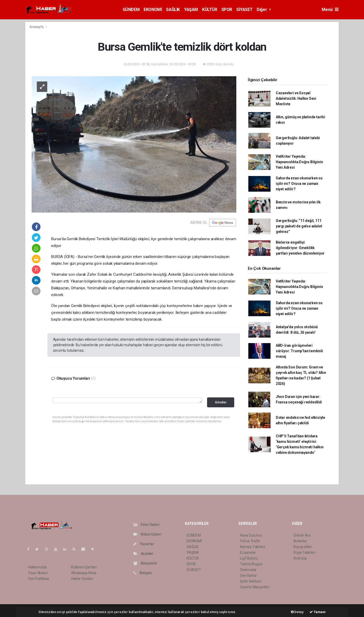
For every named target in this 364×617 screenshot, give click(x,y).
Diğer (262, 10)
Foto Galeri (146, 525)
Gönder (221, 402)
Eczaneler (248, 553)
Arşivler (143, 554)
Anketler (300, 541)
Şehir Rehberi (251, 581)
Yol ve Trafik (250, 541)
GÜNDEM (131, 10)
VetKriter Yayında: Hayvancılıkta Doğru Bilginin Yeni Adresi (299, 162)
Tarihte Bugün (251, 564)
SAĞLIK (173, 10)
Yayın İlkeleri (38, 573)
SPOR (227, 10)
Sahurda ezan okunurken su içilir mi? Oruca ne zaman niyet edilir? (299, 184)
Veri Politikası (39, 579)
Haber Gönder (82, 579)
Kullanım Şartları (84, 567)
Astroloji (300, 558)
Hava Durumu (251, 535)
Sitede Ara (302, 535)
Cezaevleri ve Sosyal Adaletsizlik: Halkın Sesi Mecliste (296, 98)
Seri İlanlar (248, 575)
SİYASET (244, 10)
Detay (297, 612)
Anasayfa (37, 27)
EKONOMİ (153, 10)
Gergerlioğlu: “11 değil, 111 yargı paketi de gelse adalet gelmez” (299, 226)
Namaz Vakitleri (253, 547)
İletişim (143, 573)
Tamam (318, 612)
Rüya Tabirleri (304, 553)
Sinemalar (248, 570)
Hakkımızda (37, 567)
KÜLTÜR (210, 10)
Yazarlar (144, 544)
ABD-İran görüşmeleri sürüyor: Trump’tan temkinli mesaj (299, 351)
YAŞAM (191, 10)
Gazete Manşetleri (255, 587)
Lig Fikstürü (249, 558)
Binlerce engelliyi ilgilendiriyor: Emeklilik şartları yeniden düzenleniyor (300, 248)
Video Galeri (147, 534)
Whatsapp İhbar (84, 573)
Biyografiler (303, 547)
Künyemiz (145, 563)
